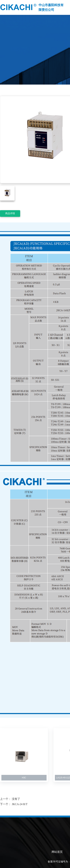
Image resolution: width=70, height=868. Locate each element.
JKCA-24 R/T (20, 804)
